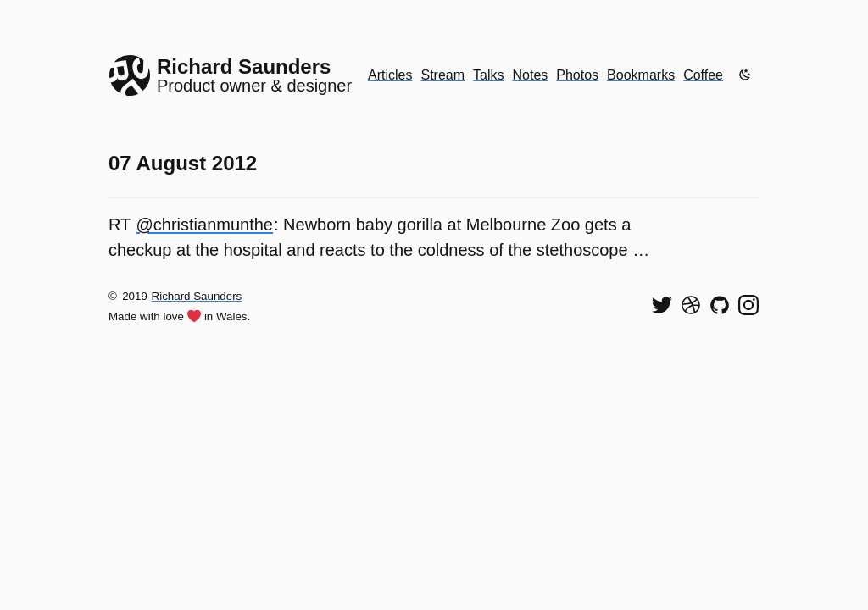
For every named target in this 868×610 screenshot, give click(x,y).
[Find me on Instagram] (748, 305)
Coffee (703, 75)
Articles (390, 75)
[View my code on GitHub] (720, 305)
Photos (577, 75)
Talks (488, 75)
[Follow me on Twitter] (662, 305)
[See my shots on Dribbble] (691, 305)
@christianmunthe (205, 225)
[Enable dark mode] (745, 75)
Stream (442, 75)
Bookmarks (641, 75)
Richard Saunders (197, 296)
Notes (531, 75)
